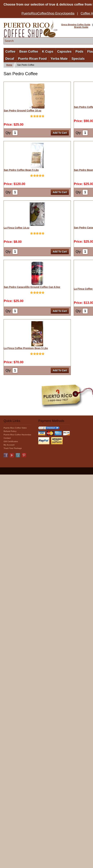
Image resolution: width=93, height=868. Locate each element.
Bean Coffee (29, 52)
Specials (78, 59)
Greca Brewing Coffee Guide (76, 25)
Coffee (10, 52)
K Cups (48, 52)
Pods (79, 52)
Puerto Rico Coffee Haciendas (17, 435)
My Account (9, 445)
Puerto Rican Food (32, 59)
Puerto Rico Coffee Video (15, 428)
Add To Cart (60, 133)
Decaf (10, 59)
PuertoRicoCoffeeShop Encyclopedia (48, 13)
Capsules (64, 52)
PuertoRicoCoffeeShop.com (30, 29)
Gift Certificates (11, 441)
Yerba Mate (59, 59)
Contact (7, 438)
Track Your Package (13, 448)
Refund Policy (10, 431)
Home (9, 65)
